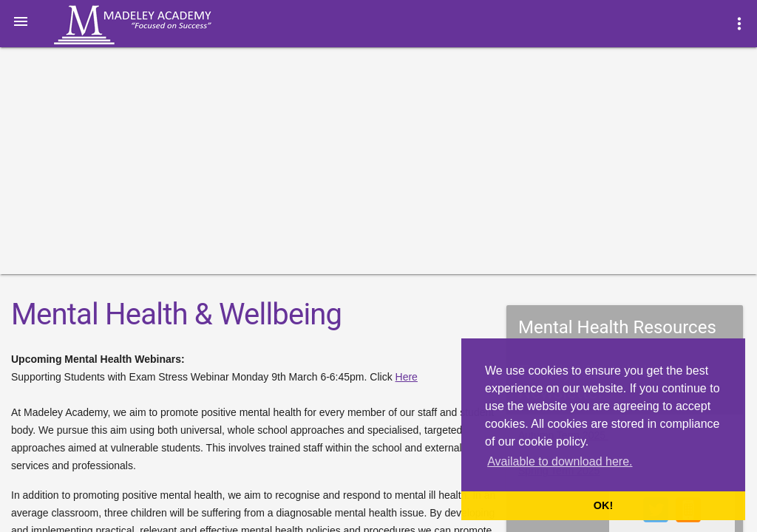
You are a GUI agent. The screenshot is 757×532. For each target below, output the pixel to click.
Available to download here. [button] (560, 461)
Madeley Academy (153, 25)
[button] (21, 21)
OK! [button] (603, 505)
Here (407, 377)
